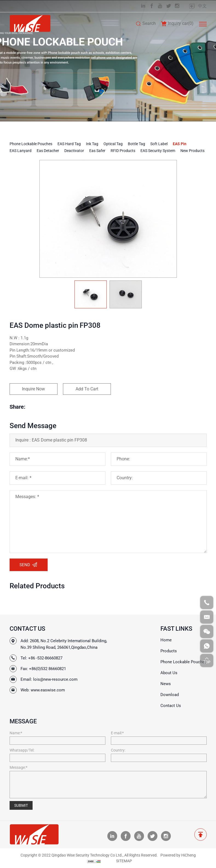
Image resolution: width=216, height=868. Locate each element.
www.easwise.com (48, 690)
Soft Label (159, 144)
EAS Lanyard (21, 151)
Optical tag (113, 144)
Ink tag (92, 144)
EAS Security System (158, 151)
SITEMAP (124, 861)
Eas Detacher (48, 151)
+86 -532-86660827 (45, 658)
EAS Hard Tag (69, 144)
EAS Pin (180, 144)
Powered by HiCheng (178, 855)
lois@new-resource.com (55, 679)
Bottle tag (136, 144)
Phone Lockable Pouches (31, 144)
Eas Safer (97, 151)
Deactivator (74, 151)
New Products (192, 151)
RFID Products (123, 151)
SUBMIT (21, 805)
